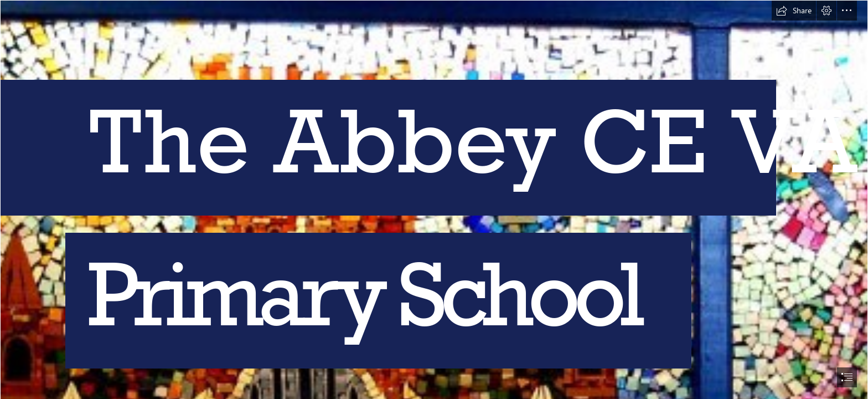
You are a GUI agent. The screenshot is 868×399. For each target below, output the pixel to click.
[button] (794, 11)
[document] (434, 199)
